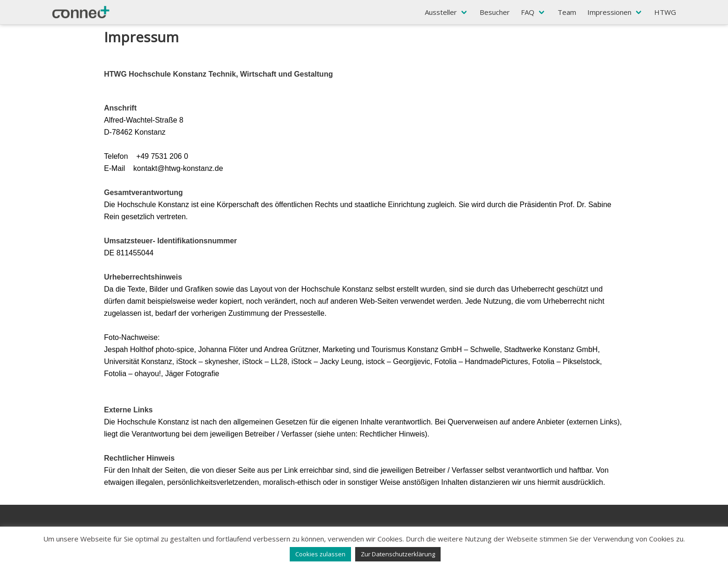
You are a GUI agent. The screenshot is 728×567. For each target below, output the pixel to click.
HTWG (665, 12)
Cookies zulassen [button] (320, 554)
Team (567, 12)
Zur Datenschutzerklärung (398, 554)
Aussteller (441, 12)
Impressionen (609, 12)
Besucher (495, 12)
